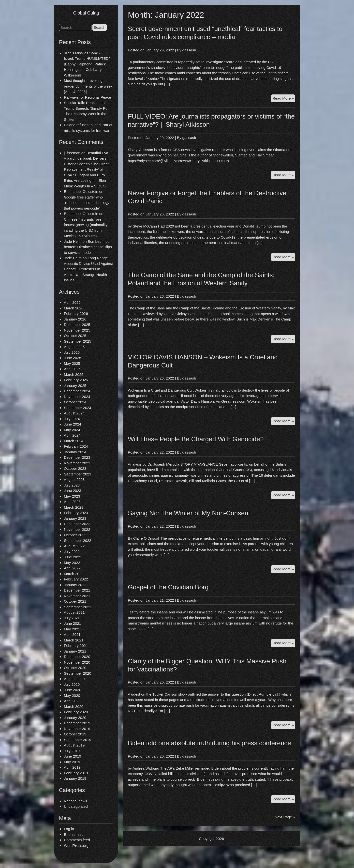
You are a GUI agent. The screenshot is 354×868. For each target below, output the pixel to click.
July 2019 (72, 751)
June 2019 (73, 756)
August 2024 (74, 413)
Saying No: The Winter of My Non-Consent (189, 513)
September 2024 (78, 408)
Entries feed (74, 834)
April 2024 (72, 435)
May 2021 (72, 629)
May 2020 (72, 695)
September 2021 (78, 607)
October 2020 (75, 668)
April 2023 (72, 502)
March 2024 (74, 441)
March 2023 (74, 507)
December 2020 (77, 657)
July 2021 (72, 618)
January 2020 (75, 718)
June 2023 (73, 491)
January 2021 (75, 651)
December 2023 (77, 457)
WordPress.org (76, 845)
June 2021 (73, 623)
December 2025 (77, 325)
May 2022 (72, 563)
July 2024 (72, 419)
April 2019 (72, 767)
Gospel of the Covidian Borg (168, 587)
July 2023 (72, 485)
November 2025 (77, 330)
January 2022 (75, 585)
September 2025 (78, 341)
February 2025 (76, 380)
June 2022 (73, 557)
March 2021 (74, 640)
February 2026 (76, 313)
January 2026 (75, 319)
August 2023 (74, 480)
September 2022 (78, 541)
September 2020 (78, 673)
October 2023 (75, 468)
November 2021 (77, 596)
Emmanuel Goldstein (81, 191)
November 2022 (77, 529)
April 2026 (72, 302)
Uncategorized (76, 806)
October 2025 (75, 336)
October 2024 (75, 402)
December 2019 (77, 723)
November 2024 (77, 397)
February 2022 (76, 579)
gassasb (189, 50)
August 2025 (74, 347)
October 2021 (75, 601)
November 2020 (77, 662)
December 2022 (77, 524)
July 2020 (72, 684)
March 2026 (74, 308)
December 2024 (77, 391)
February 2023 (76, 513)
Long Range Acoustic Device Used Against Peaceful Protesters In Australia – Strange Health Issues (88, 269)
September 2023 (78, 474)
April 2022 (72, 568)
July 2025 (72, 352)
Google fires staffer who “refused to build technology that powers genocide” (87, 203)
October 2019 (75, 734)
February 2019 (76, 773)
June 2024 (73, 424)
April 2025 (72, 369)
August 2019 (74, 745)
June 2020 (73, 690)
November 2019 (77, 729)
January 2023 (75, 518)
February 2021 (76, 646)
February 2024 (76, 446)
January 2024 (75, 452)
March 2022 (74, 574)
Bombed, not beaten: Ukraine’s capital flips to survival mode (88, 247)
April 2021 (72, 634)
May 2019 (72, 762)
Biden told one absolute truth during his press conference (209, 743)
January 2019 (75, 778)
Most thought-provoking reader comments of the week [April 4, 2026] (88, 86)
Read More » (284, 99)
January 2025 (75, 386)
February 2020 (76, 712)
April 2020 (72, 701)
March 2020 (74, 707)
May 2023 (72, 496)
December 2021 (77, 590)
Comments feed (77, 840)
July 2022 (72, 552)
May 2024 (72, 430)
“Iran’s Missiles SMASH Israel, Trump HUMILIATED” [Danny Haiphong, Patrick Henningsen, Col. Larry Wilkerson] (87, 64)
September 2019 (78, 740)
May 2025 (72, 363)
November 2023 (77, 463)
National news (75, 801)
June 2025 (73, 358)
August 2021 (74, 612)
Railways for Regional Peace (88, 97)
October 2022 (75, 535)
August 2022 (74, 546)
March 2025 (74, 374)
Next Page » (285, 817)
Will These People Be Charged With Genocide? (196, 439)
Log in (69, 829)
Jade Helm (73, 241)
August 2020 (74, 679)
